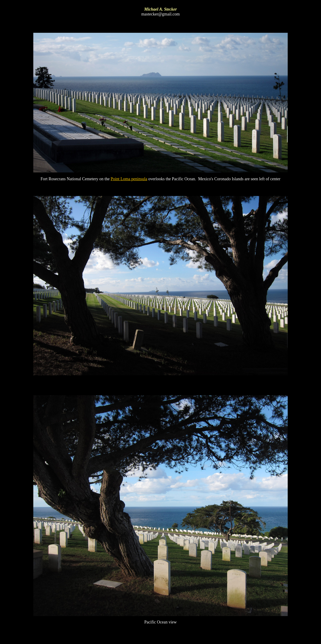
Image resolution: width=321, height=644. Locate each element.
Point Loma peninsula (129, 179)
